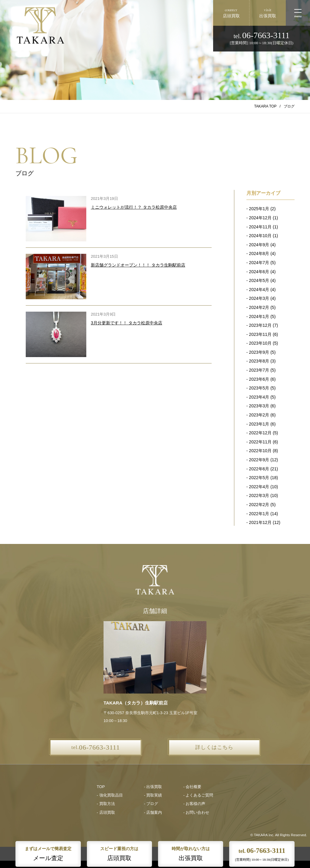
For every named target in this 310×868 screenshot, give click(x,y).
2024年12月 (260, 218)
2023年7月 (259, 370)
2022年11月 (260, 442)
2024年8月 (259, 253)
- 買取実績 (153, 795)
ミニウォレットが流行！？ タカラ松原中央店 (134, 207)
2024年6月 (259, 272)
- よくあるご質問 (198, 795)
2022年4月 (259, 487)
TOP (101, 787)
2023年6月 (259, 379)
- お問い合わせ (196, 812)
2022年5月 (259, 478)
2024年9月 (259, 245)
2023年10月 (260, 343)
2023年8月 (259, 361)
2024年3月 (259, 298)
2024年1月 (259, 316)
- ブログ (151, 804)
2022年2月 (259, 505)
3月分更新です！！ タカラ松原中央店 (127, 323)
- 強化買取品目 (110, 795)
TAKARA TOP (265, 106)
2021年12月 (260, 522)
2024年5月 (259, 280)
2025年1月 (259, 209)
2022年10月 (260, 451)
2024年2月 (259, 307)
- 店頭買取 (106, 812)
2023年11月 (260, 334)
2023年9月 (259, 352)
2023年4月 (259, 397)
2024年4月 (259, 290)
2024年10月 (260, 236)
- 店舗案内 (153, 812)
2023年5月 (259, 388)
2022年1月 (259, 514)
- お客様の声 (194, 804)
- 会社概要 (192, 787)
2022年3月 (259, 495)
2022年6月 (259, 469)
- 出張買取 (153, 787)
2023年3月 (259, 406)
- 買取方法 (106, 804)
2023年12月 (260, 325)
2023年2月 (259, 415)
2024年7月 (259, 263)
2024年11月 (260, 227)
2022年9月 (259, 460)
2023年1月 (259, 424)
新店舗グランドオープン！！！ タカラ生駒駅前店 (138, 265)
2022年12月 (260, 433)
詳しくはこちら (214, 747)
